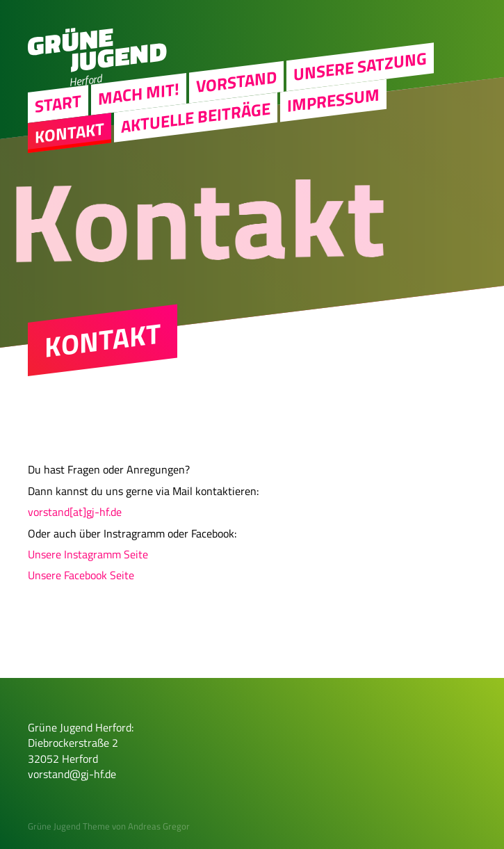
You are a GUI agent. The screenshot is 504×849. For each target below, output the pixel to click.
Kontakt (70, 132)
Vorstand (236, 81)
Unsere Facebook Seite (81, 575)
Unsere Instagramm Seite (88, 554)
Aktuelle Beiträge (196, 117)
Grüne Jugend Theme (69, 826)
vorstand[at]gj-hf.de (75, 512)
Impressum (333, 99)
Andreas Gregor (159, 826)
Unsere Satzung (360, 66)
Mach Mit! (139, 93)
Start (58, 103)
